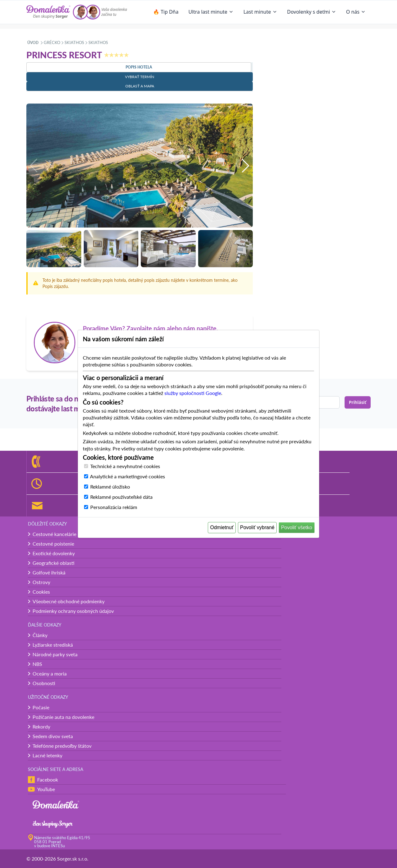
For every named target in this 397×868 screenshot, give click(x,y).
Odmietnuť (222, 527)
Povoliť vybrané (257, 527)
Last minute (260, 12)
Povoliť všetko (297, 527)
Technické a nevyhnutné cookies (125, 466)
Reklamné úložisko (110, 487)
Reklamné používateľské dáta (121, 497)
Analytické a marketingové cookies (127, 476)
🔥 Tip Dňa (166, 12)
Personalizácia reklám (114, 507)
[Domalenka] (48, 12)
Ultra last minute (211, 12)
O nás (356, 12)
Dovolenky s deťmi (312, 12)
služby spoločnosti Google (193, 393)
